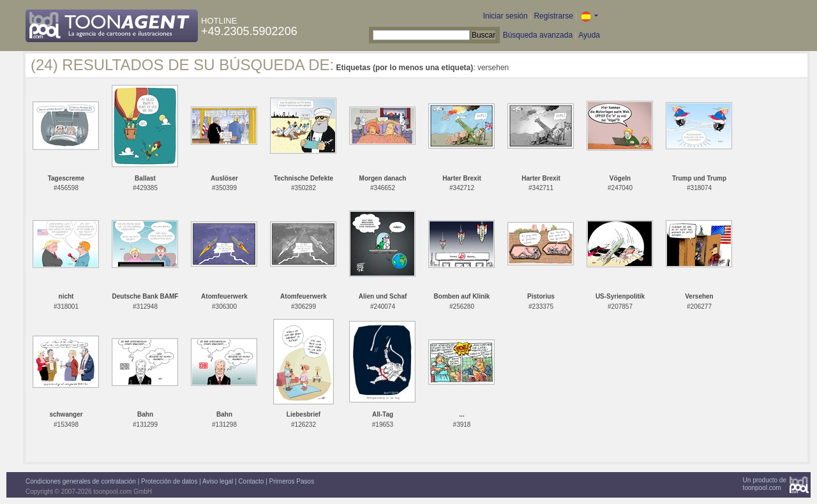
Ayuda (589, 35)
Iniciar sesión (506, 16)
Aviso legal (218, 481)
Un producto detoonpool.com (765, 484)
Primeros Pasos (292, 481)
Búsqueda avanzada (538, 35)
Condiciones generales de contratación (81, 481)
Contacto (251, 481)
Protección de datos (169, 481)
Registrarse (553, 16)
